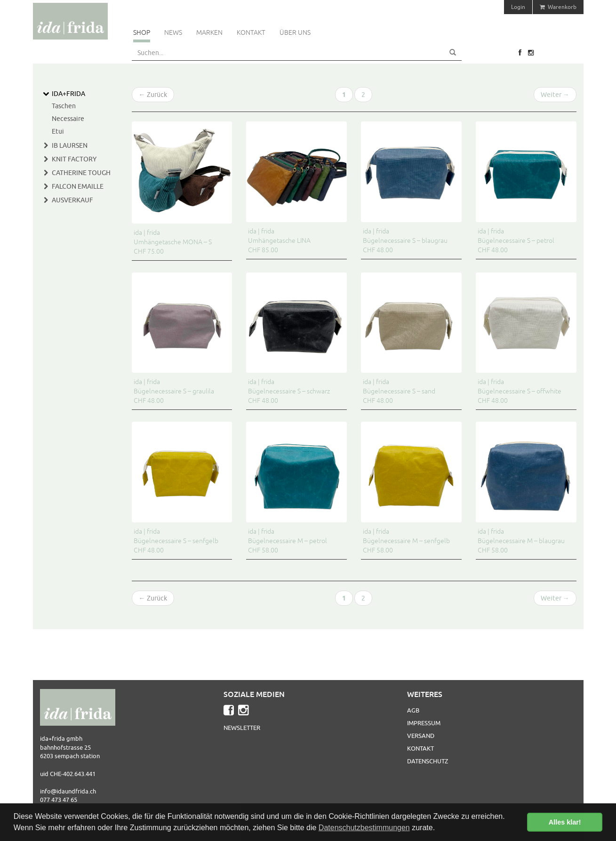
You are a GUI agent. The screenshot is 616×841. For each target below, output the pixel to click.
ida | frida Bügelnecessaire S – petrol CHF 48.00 (516, 240)
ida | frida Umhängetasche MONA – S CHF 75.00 (173, 242)
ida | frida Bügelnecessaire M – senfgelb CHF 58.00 (406, 541)
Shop (142, 32)
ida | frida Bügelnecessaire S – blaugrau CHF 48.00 (405, 240)
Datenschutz (428, 761)
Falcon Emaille (78, 186)
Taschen (64, 106)
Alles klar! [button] (565, 822)
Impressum (424, 723)
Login (518, 7)
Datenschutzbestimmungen (364, 828)
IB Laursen (70, 145)
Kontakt (251, 32)
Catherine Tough (81, 173)
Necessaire (68, 119)
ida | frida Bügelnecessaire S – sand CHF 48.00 (399, 391)
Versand (421, 736)
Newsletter (242, 728)
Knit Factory (74, 159)
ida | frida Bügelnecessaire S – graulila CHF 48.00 (174, 391)
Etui (58, 131)
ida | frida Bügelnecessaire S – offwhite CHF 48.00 (520, 391)
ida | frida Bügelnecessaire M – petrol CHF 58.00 (288, 541)
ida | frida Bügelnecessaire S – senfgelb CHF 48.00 (176, 541)
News (173, 32)
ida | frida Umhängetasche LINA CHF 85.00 (279, 240)
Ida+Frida (68, 94)
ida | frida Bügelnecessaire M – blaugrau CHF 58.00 (521, 541)
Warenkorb (558, 7)
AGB (413, 710)
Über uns (295, 32)
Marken (209, 32)
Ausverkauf (72, 200)
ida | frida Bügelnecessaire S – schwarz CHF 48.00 (289, 391)
